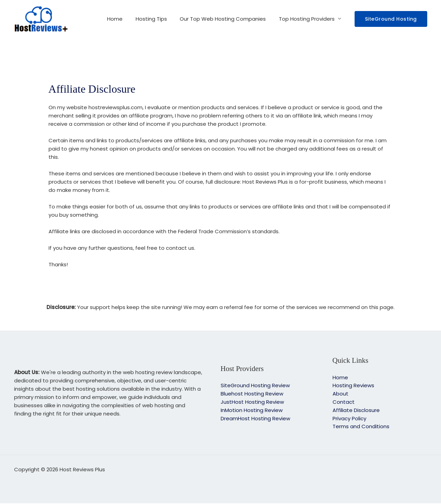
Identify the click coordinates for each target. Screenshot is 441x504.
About (340, 394)
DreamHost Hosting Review (255, 419)
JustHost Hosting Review (252, 402)
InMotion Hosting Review (252, 410)
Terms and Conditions (361, 427)
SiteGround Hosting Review (255, 386)
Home (124, 19)
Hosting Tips (158, 19)
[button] (391, 19)
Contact (344, 402)
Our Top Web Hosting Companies (227, 19)
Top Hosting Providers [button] (308, 19)
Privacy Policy (349, 419)
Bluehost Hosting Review (252, 394)
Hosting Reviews (353, 386)
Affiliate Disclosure (356, 410)
